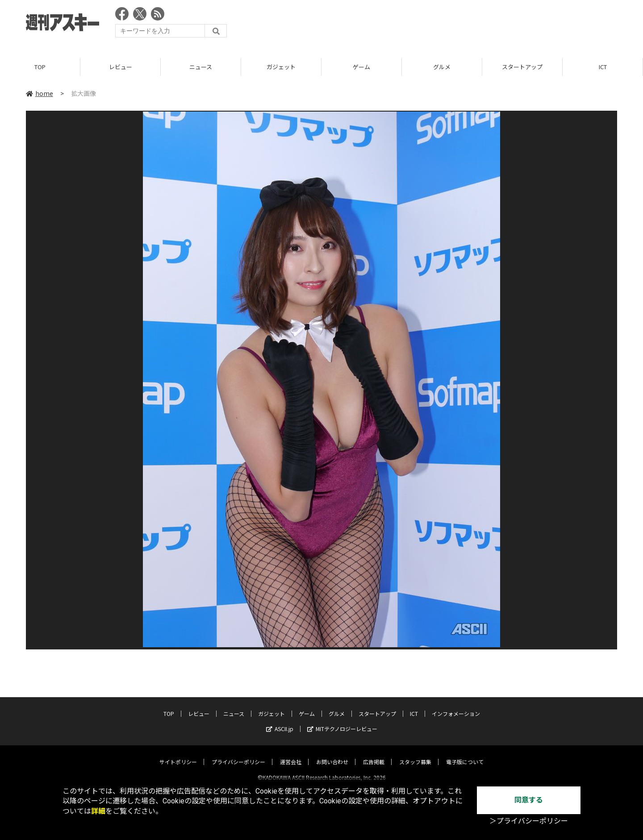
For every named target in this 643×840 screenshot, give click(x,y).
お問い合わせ (332, 754)
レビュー (121, 67)
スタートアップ (522, 67)
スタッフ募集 (415, 754)
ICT (603, 67)
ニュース (201, 67)
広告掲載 (374, 754)
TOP (40, 67)
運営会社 (291, 754)
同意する (529, 800)
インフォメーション (456, 706)
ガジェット (281, 67)
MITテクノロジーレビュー (342, 721)
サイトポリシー (178, 754)
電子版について (465, 754)
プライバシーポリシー (238, 754)
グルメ (442, 67)
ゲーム (361, 67)
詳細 (98, 811)
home (40, 93)
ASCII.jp (280, 721)
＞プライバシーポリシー (529, 821)
